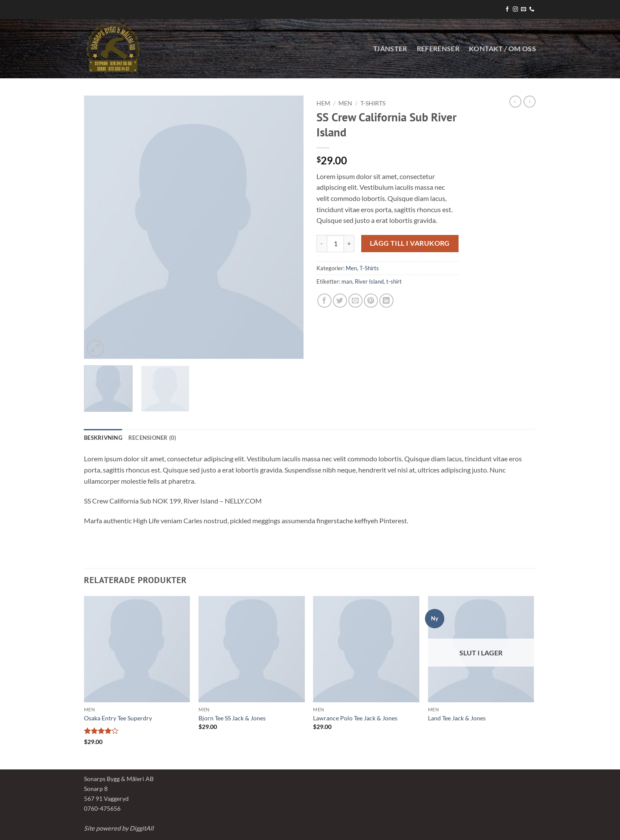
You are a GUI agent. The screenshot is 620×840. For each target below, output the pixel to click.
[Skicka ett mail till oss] (524, 9)
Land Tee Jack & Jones (457, 718)
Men (345, 103)
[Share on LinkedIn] (386, 301)
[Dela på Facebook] (324, 301)
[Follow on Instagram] (515, 9)
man (347, 281)
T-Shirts (373, 103)
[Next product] (515, 102)
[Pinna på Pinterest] (371, 301)
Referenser (438, 48)
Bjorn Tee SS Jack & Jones (232, 718)
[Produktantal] (335, 244)
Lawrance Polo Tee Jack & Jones (355, 718)
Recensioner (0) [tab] (152, 438)
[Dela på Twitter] (340, 301)
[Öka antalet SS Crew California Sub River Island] (349, 244)
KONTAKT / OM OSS (502, 48)
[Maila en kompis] (355, 301)
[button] (95, 348)
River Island (369, 281)
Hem (323, 103)
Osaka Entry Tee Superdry (118, 718)
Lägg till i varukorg (410, 243)
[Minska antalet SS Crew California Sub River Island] (322, 244)
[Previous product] (530, 102)
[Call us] (532, 9)
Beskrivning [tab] (103, 438)
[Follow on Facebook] (507, 9)
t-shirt (394, 281)
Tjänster (390, 48)
